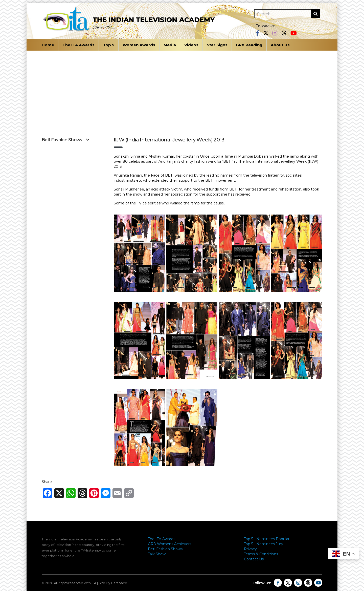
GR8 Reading (249, 45)
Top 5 (109, 45)
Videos (191, 45)
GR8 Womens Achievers (170, 544)
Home (48, 45)
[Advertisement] (182, 89)
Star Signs (217, 45)
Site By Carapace (113, 583)
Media (170, 45)
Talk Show (157, 554)
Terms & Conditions (261, 554)
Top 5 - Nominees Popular (267, 539)
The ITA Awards (78, 45)
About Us (280, 45)
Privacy (250, 549)
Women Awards (139, 45)
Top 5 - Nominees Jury (264, 544)
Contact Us (254, 559)
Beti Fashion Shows (165, 549)
